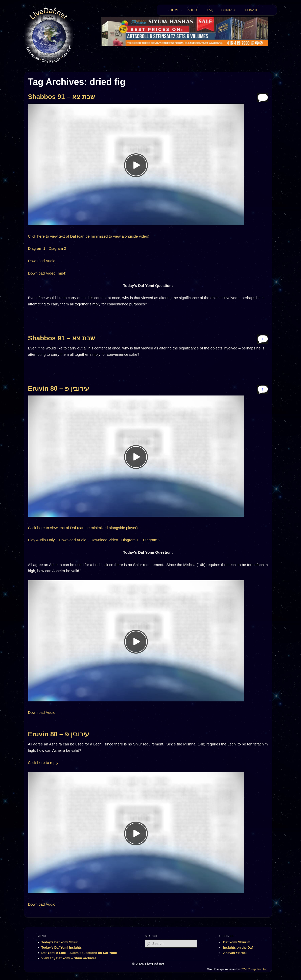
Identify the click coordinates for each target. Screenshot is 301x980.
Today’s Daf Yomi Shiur (60, 942)
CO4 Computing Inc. (254, 969)
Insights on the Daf (238, 947)
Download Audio (42, 261)
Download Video (104, 540)
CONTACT (229, 10)
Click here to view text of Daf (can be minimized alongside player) (83, 528)
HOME (175, 10)
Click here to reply (43, 763)
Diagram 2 (57, 248)
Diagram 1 (37, 248)
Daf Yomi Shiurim (237, 942)
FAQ (210, 10)
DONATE (252, 10)
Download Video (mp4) (47, 273)
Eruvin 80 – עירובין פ (59, 388)
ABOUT (193, 10)
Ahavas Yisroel (235, 953)
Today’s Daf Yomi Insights (62, 947)
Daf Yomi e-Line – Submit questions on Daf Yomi (79, 953)
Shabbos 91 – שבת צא (61, 97)
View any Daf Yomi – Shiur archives (69, 958)
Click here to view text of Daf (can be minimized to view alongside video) (89, 236)
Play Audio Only (41, 540)
